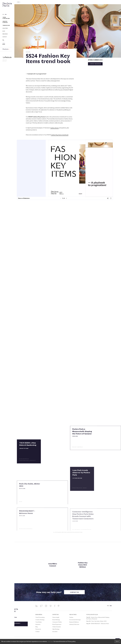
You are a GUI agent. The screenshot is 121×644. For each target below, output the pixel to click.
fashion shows (54, 128)
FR (3, 15)
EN (6, 15)
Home (18, 2)
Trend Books (6, 26)
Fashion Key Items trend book (60, 135)
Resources (5, 34)
